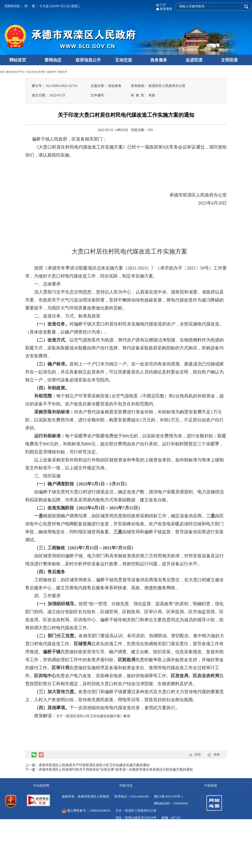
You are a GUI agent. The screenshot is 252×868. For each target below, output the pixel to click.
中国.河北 (126, 786)
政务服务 (159, 60)
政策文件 (83, 72)
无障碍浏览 (12, 6)
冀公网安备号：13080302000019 (126, 804)
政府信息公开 (88, 60)
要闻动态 (53, 60)
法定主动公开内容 (48, 72)
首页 (3, 72)
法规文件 (68, 72)
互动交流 (123, 60)
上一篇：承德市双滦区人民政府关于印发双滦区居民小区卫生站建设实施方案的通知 (87, 765)
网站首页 (18, 60)
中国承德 (211, 786)
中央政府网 (41, 786)
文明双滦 (229, 60)
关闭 (217, 755)
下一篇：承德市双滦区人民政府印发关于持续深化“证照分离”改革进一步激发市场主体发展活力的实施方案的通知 (109, 769)
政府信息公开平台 (21, 72)
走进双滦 (194, 60)
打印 (198, 755)
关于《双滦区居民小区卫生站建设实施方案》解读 (93, 716)
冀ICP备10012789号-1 (169, 796)
